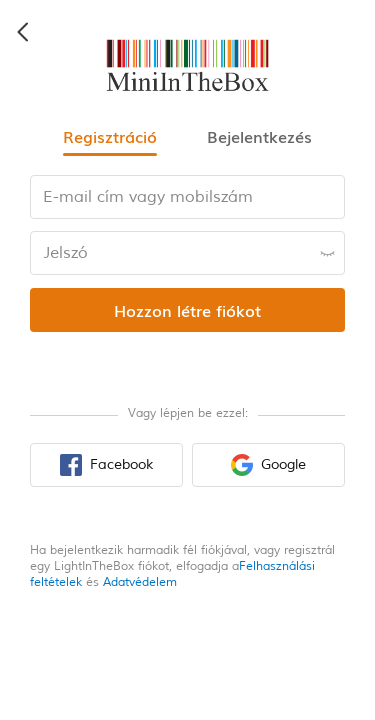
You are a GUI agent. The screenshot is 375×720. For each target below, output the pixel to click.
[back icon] (24, 32)
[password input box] (187, 253)
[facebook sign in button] (106, 465)
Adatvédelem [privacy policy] (140, 582)
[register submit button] (187, 310)
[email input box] (187, 197)
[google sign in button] (268, 465)
